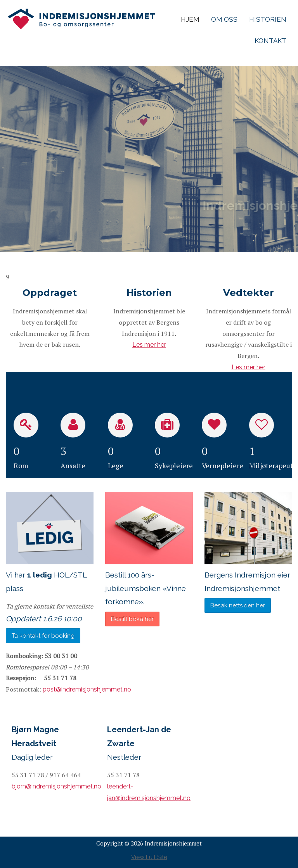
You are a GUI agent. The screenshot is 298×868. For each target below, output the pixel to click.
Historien (268, 19)
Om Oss (224, 19)
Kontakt (270, 41)
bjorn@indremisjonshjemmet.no (56, 786)
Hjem (190, 19)
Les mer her (149, 345)
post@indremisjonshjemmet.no (87, 689)
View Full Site (149, 857)
